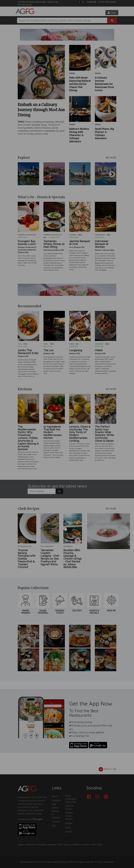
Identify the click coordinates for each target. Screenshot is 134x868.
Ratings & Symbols (56, 814)
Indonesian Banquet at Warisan (102, 244)
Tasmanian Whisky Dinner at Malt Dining (54, 244)
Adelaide (52, 844)
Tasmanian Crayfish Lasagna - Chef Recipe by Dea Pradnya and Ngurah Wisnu (50, 557)
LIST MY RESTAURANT (107, 2)
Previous (22, 174)
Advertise (56, 801)
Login (112, 13)
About (55, 796)
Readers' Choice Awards (69, 816)
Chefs (68, 827)
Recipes (69, 823)
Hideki (99, 350)
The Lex (48, 350)
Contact (56, 822)
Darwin (68, 844)
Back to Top (107, 769)
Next (112, 174)
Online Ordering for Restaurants (71, 799)
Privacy (99, 862)
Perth (60, 844)
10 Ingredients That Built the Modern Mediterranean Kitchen (52, 432)
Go (59, 491)
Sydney (21, 844)
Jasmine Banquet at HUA (80, 243)
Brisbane (42, 844)
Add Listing (55, 806)
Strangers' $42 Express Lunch (27, 243)
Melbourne (31, 844)
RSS (54, 826)
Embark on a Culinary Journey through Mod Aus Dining (41, 110)
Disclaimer (109, 862)
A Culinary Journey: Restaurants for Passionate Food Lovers (104, 84)
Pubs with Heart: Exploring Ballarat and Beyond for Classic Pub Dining (80, 84)
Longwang (76, 350)
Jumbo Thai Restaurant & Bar (28, 352)
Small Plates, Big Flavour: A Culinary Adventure (104, 134)
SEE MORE (111, 158)
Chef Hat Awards (25, 5)
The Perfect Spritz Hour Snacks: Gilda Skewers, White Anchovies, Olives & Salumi (104, 434)
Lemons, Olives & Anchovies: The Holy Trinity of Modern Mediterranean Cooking (80, 434)
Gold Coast (97, 844)
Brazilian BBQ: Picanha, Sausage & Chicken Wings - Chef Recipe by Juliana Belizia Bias (72, 559)
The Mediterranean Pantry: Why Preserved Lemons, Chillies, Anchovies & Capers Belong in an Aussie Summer (28, 438)
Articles (69, 832)
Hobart (86, 844)
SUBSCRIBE (92, 2)
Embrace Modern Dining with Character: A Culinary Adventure (79, 135)
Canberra (77, 844)
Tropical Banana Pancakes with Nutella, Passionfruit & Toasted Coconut (27, 559)
